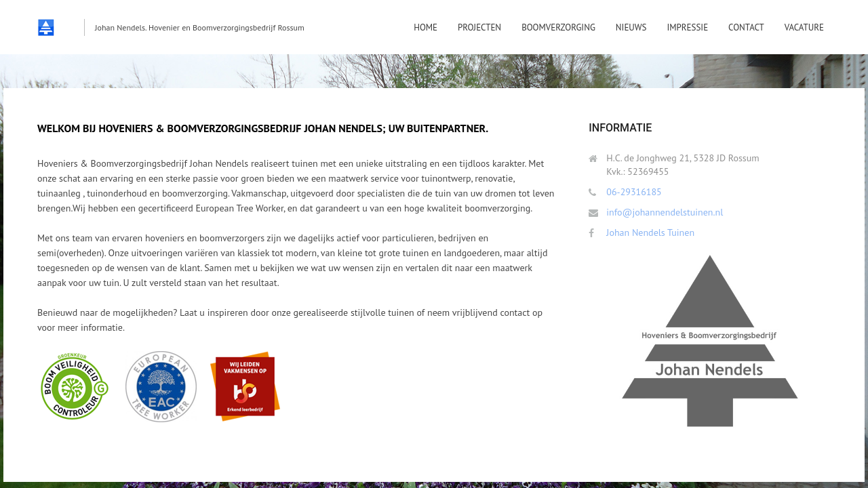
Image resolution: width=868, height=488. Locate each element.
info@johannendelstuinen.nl (665, 212)
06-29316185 (634, 192)
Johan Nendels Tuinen (650, 232)
